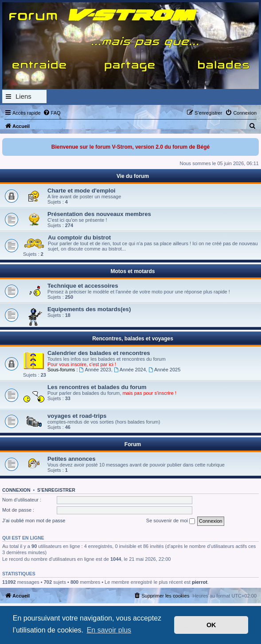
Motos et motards (132, 271)
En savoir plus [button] (109, 630)
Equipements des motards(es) (89, 309)
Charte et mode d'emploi (81, 191)
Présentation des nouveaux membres (99, 214)
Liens (23, 96)
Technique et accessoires (83, 286)
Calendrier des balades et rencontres (99, 353)
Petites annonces (71, 459)
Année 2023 (95, 370)
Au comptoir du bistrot (79, 237)
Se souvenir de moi (171, 521)
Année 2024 (130, 370)
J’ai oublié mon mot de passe (34, 521)
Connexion (16, 490)
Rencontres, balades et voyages (133, 339)
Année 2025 (164, 370)
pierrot (200, 582)
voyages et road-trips (77, 416)
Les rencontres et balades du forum (97, 387)
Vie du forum (133, 176)
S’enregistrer (56, 490)
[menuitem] (52, 113)
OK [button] (211, 625)
